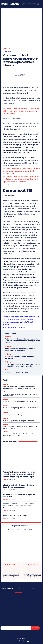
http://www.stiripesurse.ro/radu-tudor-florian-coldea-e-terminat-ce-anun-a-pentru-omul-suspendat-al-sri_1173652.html (21, 171)
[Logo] (18, 4)
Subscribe (35, 628)
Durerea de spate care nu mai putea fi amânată (19, 421)
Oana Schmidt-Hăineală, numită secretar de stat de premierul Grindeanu (11, 576)
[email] (16, 628)
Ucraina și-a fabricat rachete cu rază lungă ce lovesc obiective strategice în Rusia (22, 365)
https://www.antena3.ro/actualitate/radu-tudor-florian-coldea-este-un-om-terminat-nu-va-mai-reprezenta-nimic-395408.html (21, 111)
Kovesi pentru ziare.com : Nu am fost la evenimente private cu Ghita (32, 576)
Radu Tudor (23, 71)
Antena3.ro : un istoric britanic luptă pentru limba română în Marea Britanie (19, 435)
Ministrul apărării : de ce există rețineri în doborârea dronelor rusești (20, 349)
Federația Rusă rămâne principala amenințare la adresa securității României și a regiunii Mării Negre (22, 341)
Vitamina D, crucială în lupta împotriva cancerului (20, 357)
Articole (6, 49)
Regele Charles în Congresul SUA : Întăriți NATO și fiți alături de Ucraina (20, 427)
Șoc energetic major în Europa (16, 372)
